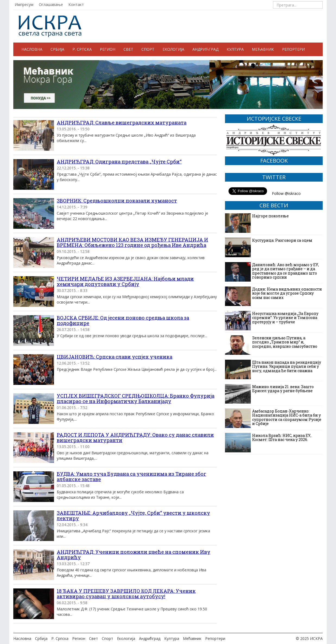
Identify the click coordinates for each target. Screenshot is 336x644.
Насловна (32, 49)
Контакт (76, 4)
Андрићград (205, 49)
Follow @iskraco (286, 193)
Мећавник (263, 49)
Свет (128, 49)
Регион (108, 49)
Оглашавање (51, 4)
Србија (57, 49)
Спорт (148, 49)
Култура (235, 49)
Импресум (24, 4)
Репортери (293, 49)
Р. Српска (82, 49)
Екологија (173, 49)
